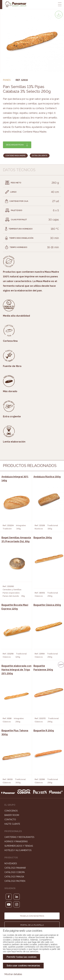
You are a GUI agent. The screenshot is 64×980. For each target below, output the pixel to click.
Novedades (11, 863)
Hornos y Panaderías (16, 841)
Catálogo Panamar (15, 868)
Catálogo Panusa (14, 877)
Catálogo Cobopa (15, 872)
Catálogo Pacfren (15, 881)
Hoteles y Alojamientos (18, 850)
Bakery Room (12, 815)
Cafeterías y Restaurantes (19, 837)
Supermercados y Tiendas (19, 846)
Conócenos (11, 811)
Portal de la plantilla (32, 925)
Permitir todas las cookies (22, 957)
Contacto (10, 820)
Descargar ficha (15, 145)
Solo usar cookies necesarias (23, 966)
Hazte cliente (12, 824)
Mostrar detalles (13, 974)
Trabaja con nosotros (32, 916)
